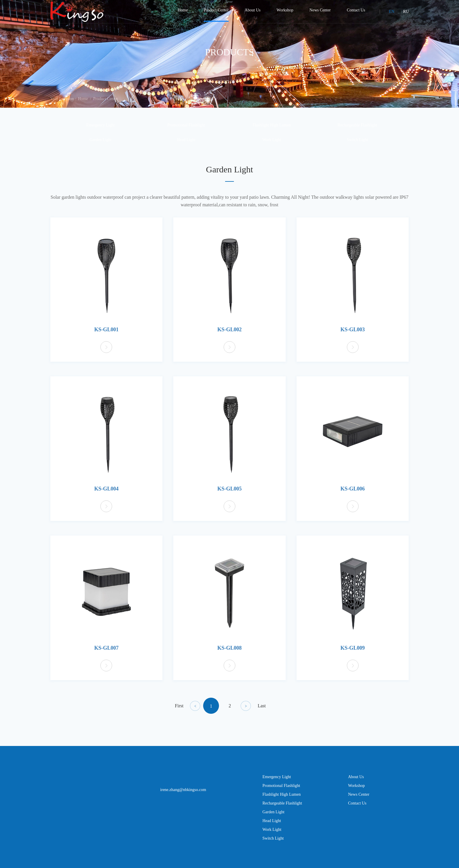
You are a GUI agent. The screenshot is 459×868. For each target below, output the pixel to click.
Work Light (272, 145)
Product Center (105, 104)
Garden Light (101, 145)
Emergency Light (101, 130)
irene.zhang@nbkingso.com (183, 795)
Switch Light (357, 145)
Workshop (356, 791)
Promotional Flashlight (186, 130)
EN (392, 12)
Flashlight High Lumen (272, 130)
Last (262, 711)
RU (406, 12)
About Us (356, 782)
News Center (359, 799)
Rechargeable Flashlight (357, 130)
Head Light (186, 145)
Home (83, 104)
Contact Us (357, 808)
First (179, 711)
